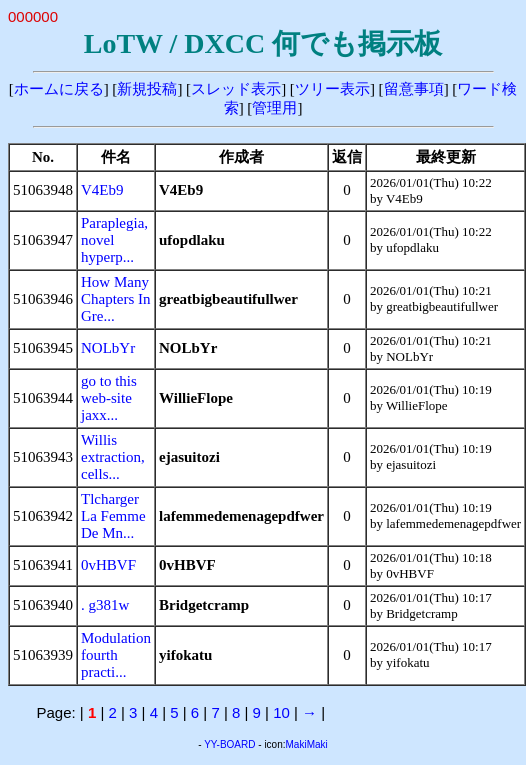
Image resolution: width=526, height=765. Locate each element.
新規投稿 (147, 89)
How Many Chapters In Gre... (116, 299)
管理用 (274, 108)
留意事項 (414, 89)
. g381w (105, 605)
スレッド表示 (236, 89)
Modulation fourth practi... (116, 655)
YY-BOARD (229, 744)
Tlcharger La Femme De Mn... (113, 516)
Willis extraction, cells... (113, 457)
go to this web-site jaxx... (109, 398)
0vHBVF (108, 565)
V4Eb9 (102, 190)
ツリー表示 (332, 89)
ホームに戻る (59, 89)
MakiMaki (307, 744)
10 (281, 712)
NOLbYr (108, 348)
